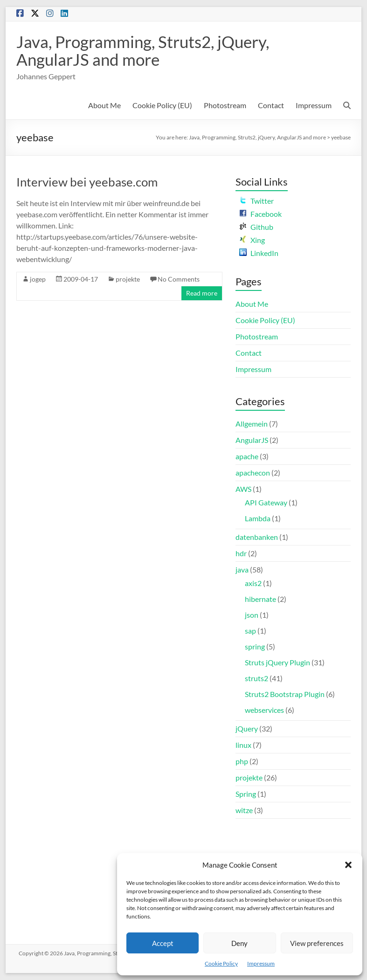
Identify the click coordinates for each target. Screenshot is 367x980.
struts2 (256, 678)
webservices (264, 710)
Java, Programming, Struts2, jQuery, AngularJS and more (147, 50)
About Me (104, 105)
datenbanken (257, 537)
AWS (243, 489)
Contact (271, 105)
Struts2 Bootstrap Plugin (285, 694)
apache (247, 456)
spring (255, 646)
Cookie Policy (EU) (162, 105)
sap (250, 631)
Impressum (261, 963)
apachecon (253, 473)
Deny (239, 943)
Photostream (225, 105)
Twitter (256, 201)
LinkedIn (259, 253)
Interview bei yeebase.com (87, 182)
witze (244, 810)
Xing (252, 240)
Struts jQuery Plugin (277, 662)
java (242, 569)
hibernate (260, 599)
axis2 (253, 583)
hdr (241, 553)
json (252, 615)
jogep (38, 279)
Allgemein (252, 424)
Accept (163, 943)
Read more (202, 293)
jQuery (247, 728)
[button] (348, 865)
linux (243, 745)
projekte (128, 279)
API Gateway (266, 502)
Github (256, 227)
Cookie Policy (221, 963)
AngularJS (252, 440)
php (242, 761)
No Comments (179, 279)
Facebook (260, 214)
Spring (246, 794)
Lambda (258, 518)
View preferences (317, 943)
